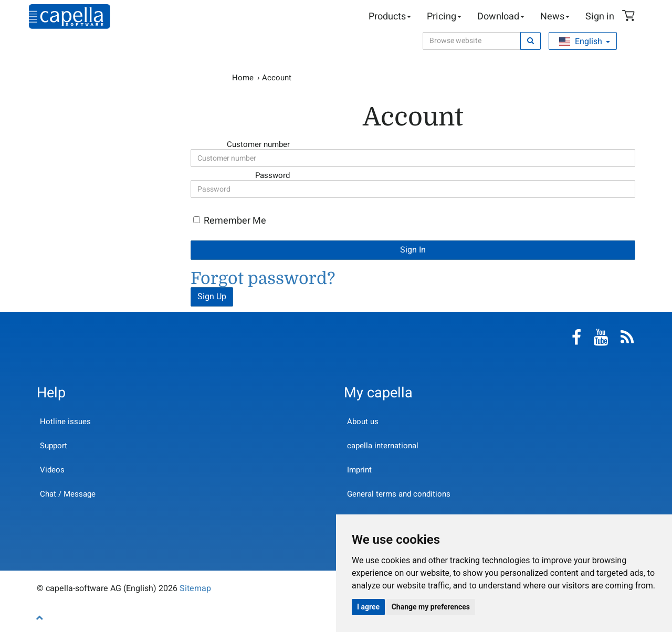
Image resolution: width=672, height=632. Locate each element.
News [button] (555, 17)
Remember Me (235, 221)
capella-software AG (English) (70, 17)
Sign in (600, 17)
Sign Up (212, 297)
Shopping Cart (630, 17)
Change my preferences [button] (431, 607)
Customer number (236, 144)
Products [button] (390, 17)
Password (236, 175)
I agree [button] (368, 607)
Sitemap (195, 588)
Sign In (413, 250)
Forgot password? (263, 278)
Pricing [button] (444, 17)
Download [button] (501, 17)
